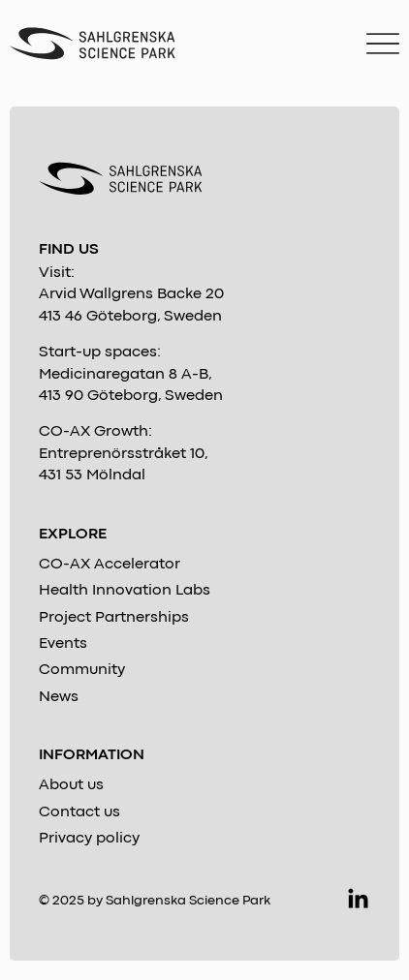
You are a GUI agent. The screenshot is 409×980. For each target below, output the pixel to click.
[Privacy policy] (204, 839)
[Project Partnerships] (204, 618)
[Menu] (382, 44)
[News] (204, 697)
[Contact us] (204, 812)
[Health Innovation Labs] (204, 591)
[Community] (204, 670)
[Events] (204, 644)
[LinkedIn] (358, 900)
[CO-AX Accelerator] (204, 565)
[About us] (204, 785)
